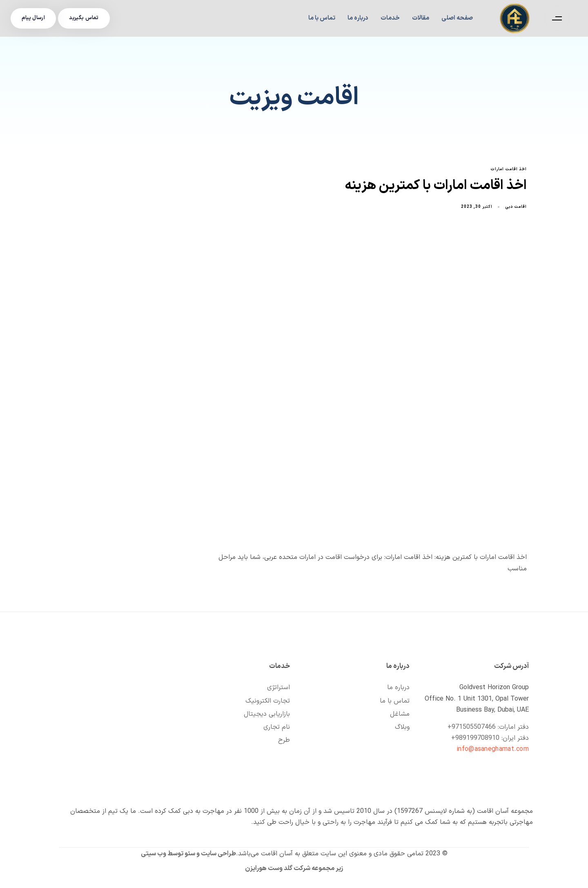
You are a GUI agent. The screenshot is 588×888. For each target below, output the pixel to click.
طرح (284, 740)
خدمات (390, 18)
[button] (555, 18)
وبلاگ (402, 727)
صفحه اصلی (457, 18)
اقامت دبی (516, 207)
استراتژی (278, 688)
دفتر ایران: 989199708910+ (490, 738)
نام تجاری (277, 727)
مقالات (421, 18)
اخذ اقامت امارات (509, 170)
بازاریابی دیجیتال (267, 714)
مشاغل (400, 714)
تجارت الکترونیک (268, 701)
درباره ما (358, 18)
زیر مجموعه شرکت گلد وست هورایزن (294, 868)
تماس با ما (322, 18)
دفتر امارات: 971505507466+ (488, 727)
